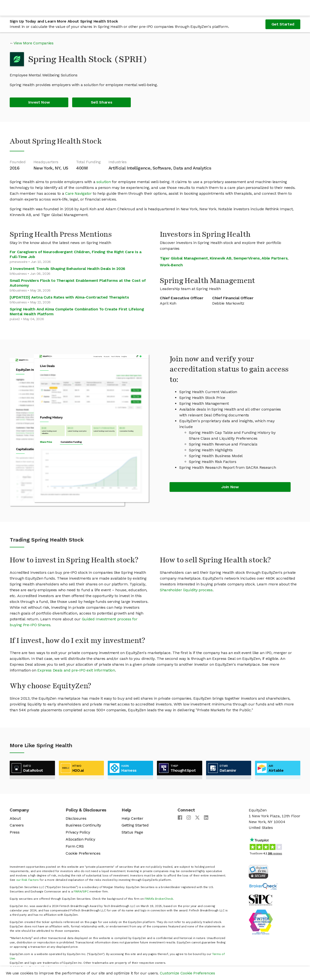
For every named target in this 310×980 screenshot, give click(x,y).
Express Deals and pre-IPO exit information (76, 670)
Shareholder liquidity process (186, 590)
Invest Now (39, 102)
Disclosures (76, 818)
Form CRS (75, 846)
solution (104, 182)
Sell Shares (101, 102)
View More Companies (34, 43)
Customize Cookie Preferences (187, 973)
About (15, 818)
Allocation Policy (80, 839)
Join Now (230, 487)
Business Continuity (83, 825)
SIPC (86, 891)
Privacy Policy (78, 832)
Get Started (283, 24)
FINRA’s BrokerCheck (159, 899)
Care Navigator (78, 193)
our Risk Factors (27, 880)
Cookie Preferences (83, 853)
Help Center (132, 818)
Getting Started (135, 825)
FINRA (77, 891)
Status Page (132, 832)
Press (15, 832)
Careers (17, 825)
